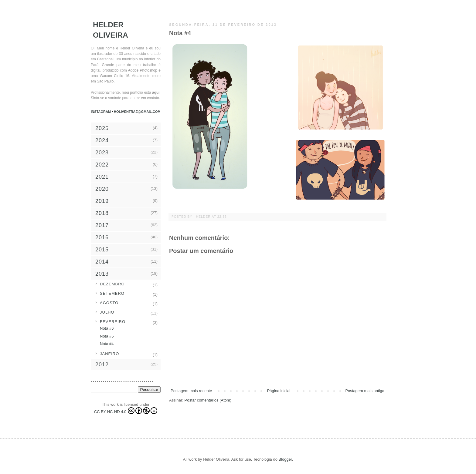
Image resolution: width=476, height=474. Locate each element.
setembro (112, 293)
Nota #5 (107, 336)
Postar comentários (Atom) (208, 400)
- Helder (202, 217)
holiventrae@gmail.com (137, 112)
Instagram (101, 112)
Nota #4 (107, 344)
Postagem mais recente (191, 391)
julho (107, 312)
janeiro (109, 354)
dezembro (112, 284)
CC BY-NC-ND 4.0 (126, 411)
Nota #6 (107, 328)
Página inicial (279, 391)
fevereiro (113, 322)
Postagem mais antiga (365, 391)
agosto (109, 303)
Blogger (285, 459)
